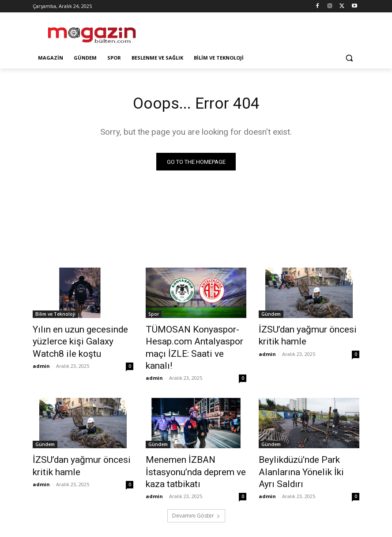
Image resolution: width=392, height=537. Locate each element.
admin (41, 361)
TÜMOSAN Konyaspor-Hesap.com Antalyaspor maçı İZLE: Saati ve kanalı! (194, 340)
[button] (349, 58)
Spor (154, 316)
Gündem (271, 316)
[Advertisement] (256, 31)
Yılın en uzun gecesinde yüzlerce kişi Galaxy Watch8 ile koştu (79, 340)
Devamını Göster (196, 492)
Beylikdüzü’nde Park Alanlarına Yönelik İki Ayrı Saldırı (309, 446)
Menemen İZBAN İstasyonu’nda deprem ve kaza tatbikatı (196, 451)
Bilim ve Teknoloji (55, 316)
